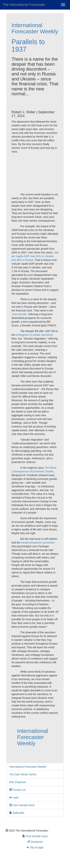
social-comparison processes (38, 543)
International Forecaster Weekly (35, 28)
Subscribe (17, 813)
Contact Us (17, 790)
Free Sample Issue (22, 805)
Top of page (35, 847)
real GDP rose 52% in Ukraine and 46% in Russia (35, 256)
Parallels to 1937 (28, 46)
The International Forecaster (24, 5)
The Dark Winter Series (23, 774)
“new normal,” (20, 314)
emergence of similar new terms (34, 335)
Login (14, 797)
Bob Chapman (18, 782)
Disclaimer (35, 842)
